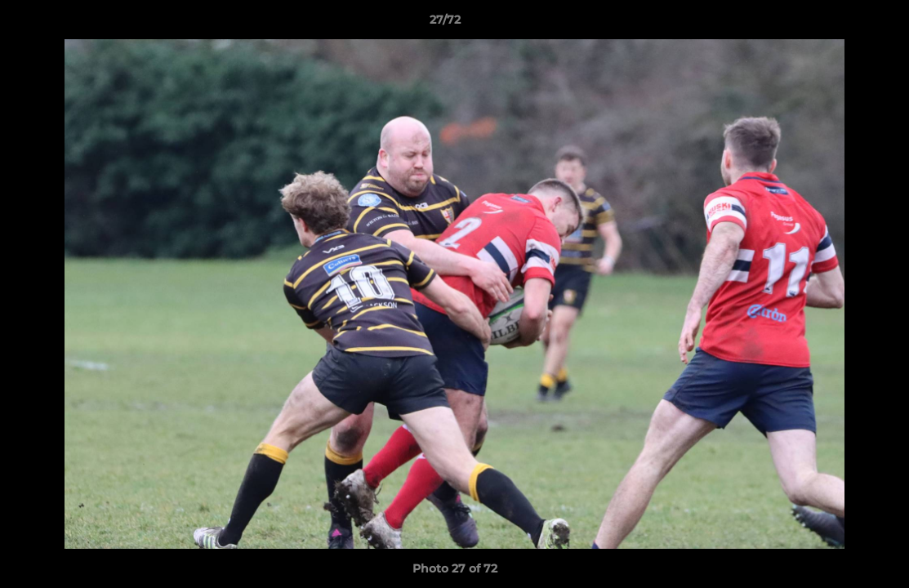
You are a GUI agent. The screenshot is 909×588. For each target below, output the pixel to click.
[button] (840, 24)
